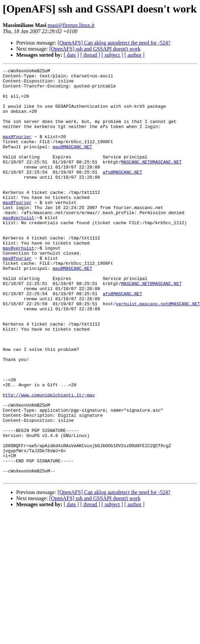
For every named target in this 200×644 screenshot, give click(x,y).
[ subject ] (112, 55)
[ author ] (135, 55)
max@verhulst (19, 248)
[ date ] (71, 55)
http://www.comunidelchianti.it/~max (49, 461)
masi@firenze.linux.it (71, 25)
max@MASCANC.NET (72, 163)
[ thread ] (90, 55)
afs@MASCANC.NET (122, 193)
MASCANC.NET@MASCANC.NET (151, 181)
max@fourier (17, 151)
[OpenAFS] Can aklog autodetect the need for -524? (114, 43)
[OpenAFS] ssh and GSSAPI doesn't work (95, 49)
